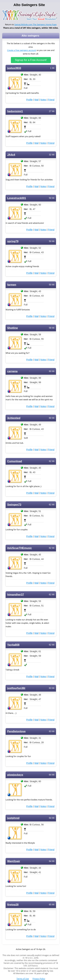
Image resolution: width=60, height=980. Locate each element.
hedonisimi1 (15, 111)
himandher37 (16, 595)
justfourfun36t (16, 688)
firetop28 (13, 905)
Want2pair (14, 861)
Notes (43, 100)
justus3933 (14, 68)
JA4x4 (11, 155)
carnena (12, 371)
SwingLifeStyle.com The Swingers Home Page (36, 25)
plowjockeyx (15, 775)
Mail (36, 100)
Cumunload (15, 461)
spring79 (13, 241)
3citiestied (14, 418)
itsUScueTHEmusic (20, 548)
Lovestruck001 (17, 198)
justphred (13, 818)
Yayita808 (13, 645)
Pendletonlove (16, 731)
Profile (29, 100)
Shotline (12, 328)
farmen (12, 285)
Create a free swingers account (22, 50)
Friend (51, 100)
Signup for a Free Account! (31, 60)
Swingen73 (14, 505)
